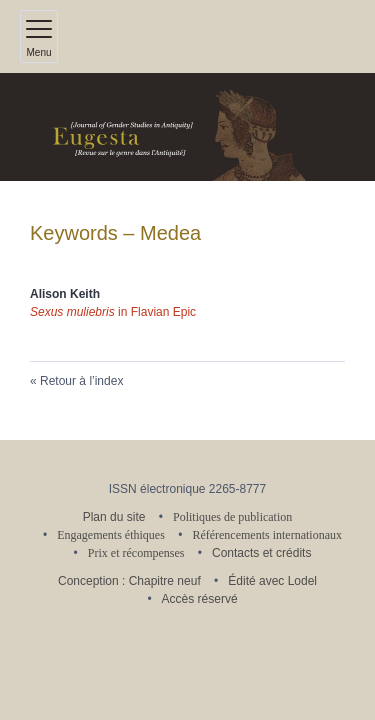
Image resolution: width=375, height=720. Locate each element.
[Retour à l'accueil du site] (187, 127)
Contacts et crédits (261, 553)
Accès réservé (200, 599)
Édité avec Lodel (272, 581)
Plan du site (114, 517)
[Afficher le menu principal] (39, 36)
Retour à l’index (81, 381)
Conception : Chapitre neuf (129, 581)
